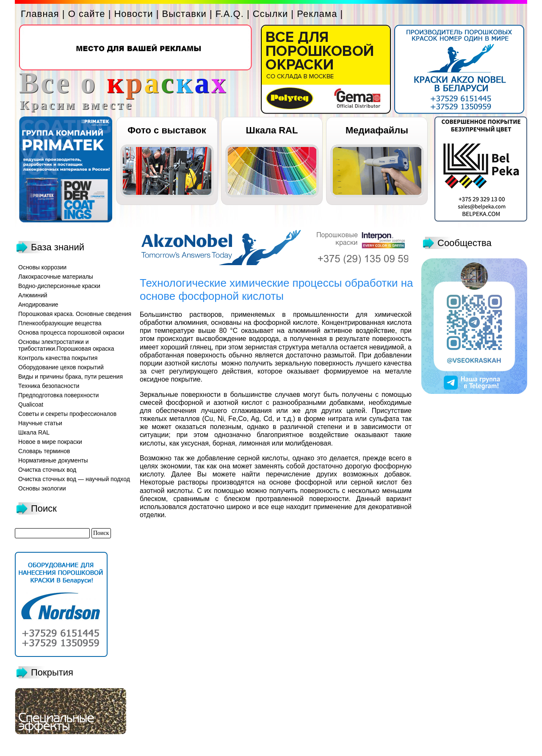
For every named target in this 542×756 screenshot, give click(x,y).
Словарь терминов (44, 451)
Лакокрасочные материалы (56, 277)
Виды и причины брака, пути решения (71, 377)
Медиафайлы (377, 130)
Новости (133, 14)
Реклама (317, 14)
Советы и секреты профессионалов (67, 414)
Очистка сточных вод (47, 470)
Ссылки (270, 14)
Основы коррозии (42, 267)
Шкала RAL (272, 130)
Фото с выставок (167, 130)
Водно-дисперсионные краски (59, 286)
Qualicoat (31, 404)
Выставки (184, 14)
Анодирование (38, 305)
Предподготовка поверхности (58, 395)
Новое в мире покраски (50, 442)
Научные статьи (40, 423)
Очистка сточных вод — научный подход (74, 479)
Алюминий (33, 295)
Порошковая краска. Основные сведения (75, 314)
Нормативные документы (53, 460)
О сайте (87, 14)
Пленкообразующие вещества (60, 323)
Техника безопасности (49, 386)
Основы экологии (42, 488)
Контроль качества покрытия (58, 358)
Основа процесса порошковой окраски (71, 332)
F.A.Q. (230, 14)
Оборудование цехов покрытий (61, 367)
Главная (40, 14)
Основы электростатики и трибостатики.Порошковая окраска (66, 345)
